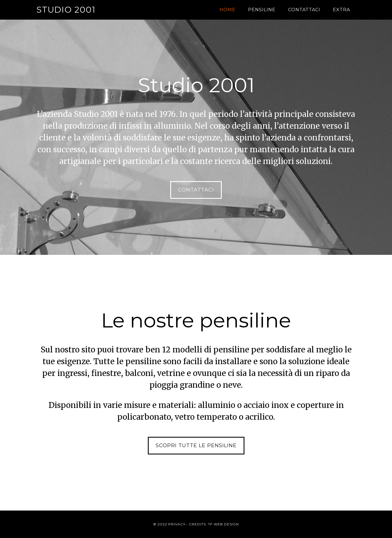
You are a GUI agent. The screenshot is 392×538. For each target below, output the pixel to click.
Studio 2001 (66, 10)
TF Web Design (223, 524)
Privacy (177, 524)
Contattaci (196, 190)
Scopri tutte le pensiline (196, 445)
